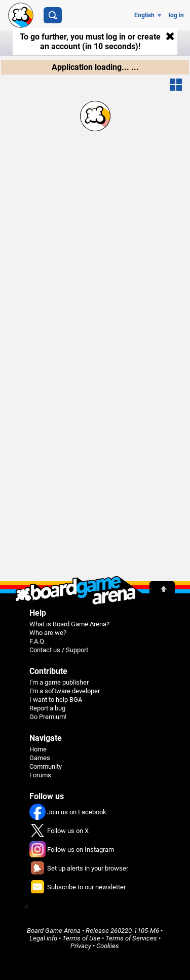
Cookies (108, 946)
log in (176, 15)
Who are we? (48, 633)
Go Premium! (48, 717)
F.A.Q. (37, 641)
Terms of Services (131, 938)
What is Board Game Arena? (69, 624)
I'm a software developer (65, 691)
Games (40, 758)
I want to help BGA (56, 700)
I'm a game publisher (59, 682)
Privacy (81, 946)
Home (38, 749)
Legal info (43, 938)
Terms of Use (81, 938)
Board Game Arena (54, 931)
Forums (40, 775)
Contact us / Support (59, 650)
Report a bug (47, 708)
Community (46, 766)
